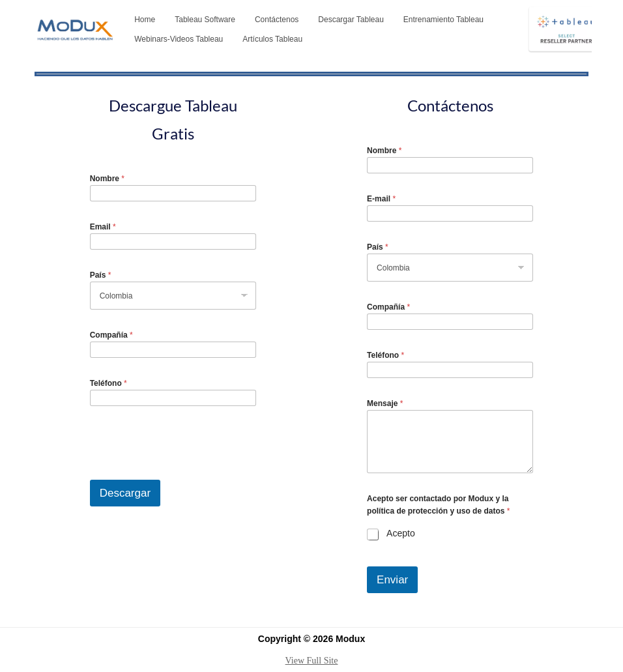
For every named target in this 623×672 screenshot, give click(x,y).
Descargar (125, 493)
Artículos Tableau (272, 39)
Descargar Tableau (351, 20)
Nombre (107, 179)
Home (145, 20)
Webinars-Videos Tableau (179, 39)
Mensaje (385, 403)
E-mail (381, 199)
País (101, 275)
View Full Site (312, 661)
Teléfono (109, 383)
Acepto (401, 533)
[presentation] (189, 471)
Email (103, 227)
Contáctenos (277, 20)
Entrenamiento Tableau (443, 20)
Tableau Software (205, 20)
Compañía (111, 335)
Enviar (392, 580)
